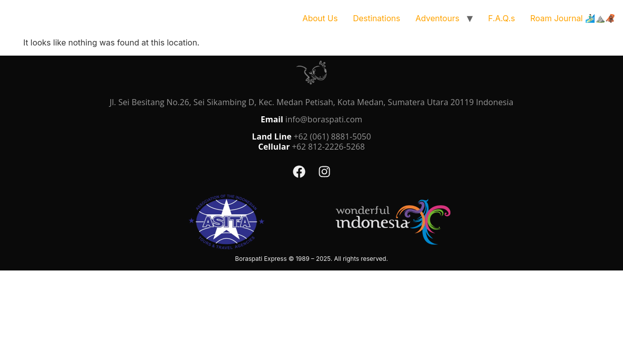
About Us (320, 18)
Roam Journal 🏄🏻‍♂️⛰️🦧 (573, 18)
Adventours (437, 18)
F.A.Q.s (501, 18)
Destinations (376, 18)
